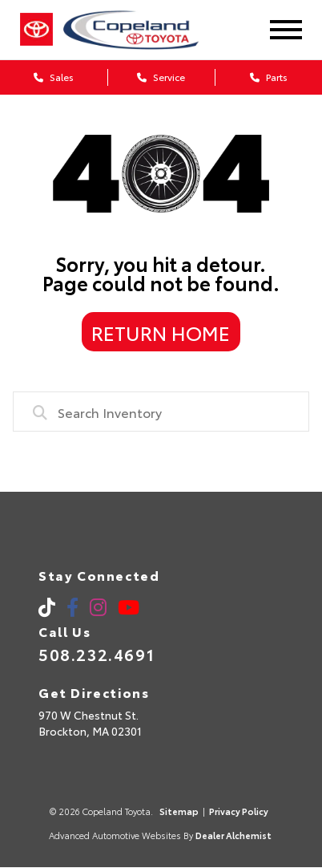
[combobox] (161, 412)
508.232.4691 (97, 654)
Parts (269, 77)
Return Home (161, 332)
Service (161, 77)
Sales (54, 77)
